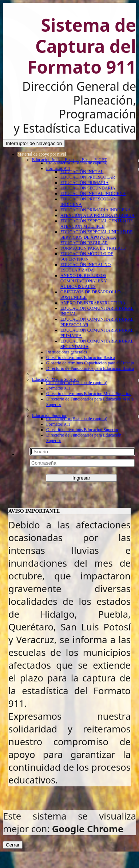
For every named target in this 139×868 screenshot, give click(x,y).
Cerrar (13, 845)
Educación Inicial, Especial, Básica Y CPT (69, 160)
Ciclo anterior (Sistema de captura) (77, 163)
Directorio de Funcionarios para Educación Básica (90, 368)
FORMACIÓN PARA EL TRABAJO (93, 248)
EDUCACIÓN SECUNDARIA (88, 188)
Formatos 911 (58, 168)
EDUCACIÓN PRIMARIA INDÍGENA (96, 210)
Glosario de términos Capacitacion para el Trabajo (90, 363)
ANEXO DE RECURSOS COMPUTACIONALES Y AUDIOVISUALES (84, 281)
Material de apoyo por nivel (42, 154)
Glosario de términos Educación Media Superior (88, 394)
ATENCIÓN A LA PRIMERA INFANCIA (98, 215)
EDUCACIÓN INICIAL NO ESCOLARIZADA (86, 267)
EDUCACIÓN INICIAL (82, 172)
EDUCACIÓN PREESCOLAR (88, 177)
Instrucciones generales (67, 352)
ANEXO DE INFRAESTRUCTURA (93, 303)
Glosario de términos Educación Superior (82, 430)
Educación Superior (49, 415)
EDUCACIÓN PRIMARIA (84, 183)
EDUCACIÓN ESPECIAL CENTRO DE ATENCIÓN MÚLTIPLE (97, 224)
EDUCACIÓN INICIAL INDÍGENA (93, 193)
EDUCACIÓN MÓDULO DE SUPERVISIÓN (87, 256)
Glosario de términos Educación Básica (81, 357)
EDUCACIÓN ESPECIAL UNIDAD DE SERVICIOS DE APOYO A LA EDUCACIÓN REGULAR (97, 237)
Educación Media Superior (55, 379)
